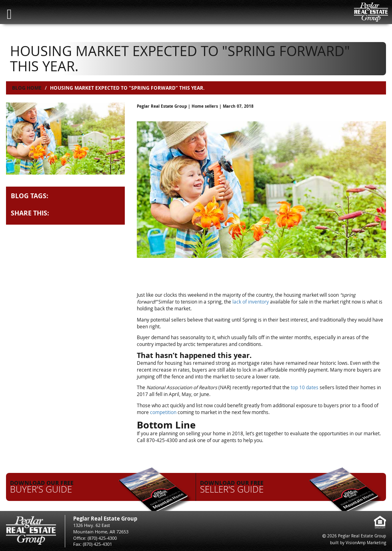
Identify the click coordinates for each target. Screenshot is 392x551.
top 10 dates (305, 387)
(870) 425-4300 (102, 538)
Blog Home (27, 88)
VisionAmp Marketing (366, 543)
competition (163, 412)
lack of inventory (251, 302)
